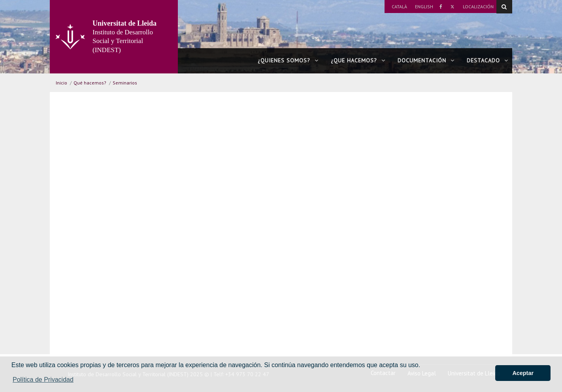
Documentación (426, 60)
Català (399, 7)
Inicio (61, 83)
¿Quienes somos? (288, 60)
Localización (478, 7)
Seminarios (125, 83)
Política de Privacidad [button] (43, 380)
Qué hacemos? (90, 83)
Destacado (488, 60)
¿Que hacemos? (358, 60)
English (424, 7)
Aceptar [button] (523, 373)
